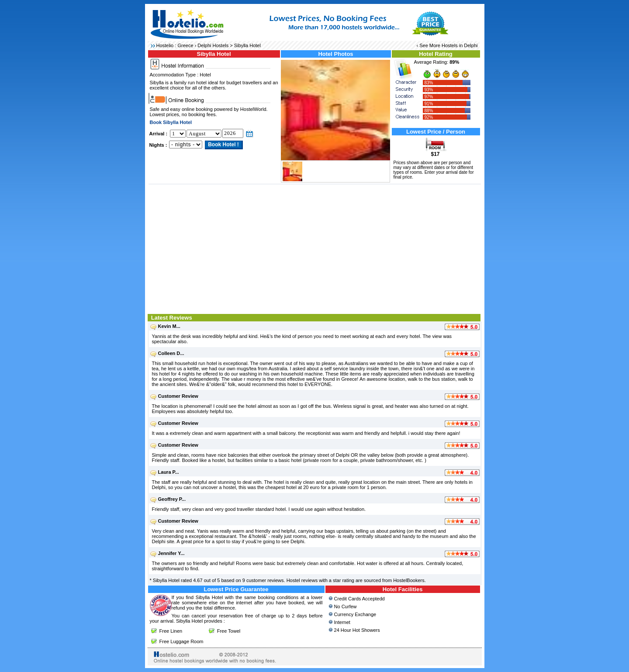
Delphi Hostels (213, 45)
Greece (185, 45)
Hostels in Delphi (460, 45)
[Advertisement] (315, 248)
